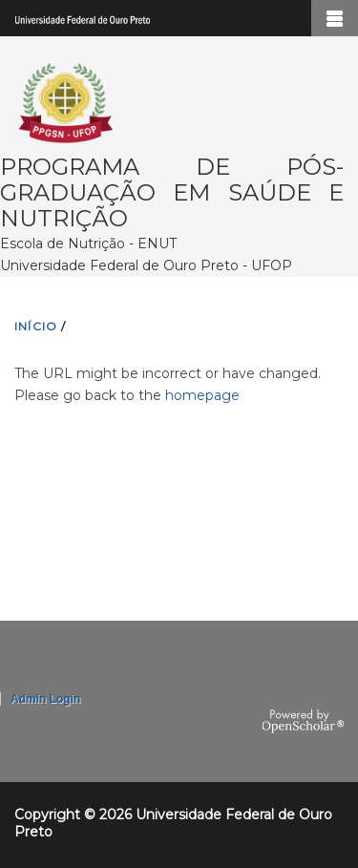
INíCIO (36, 326)
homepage (202, 395)
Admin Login (45, 699)
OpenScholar (303, 722)
